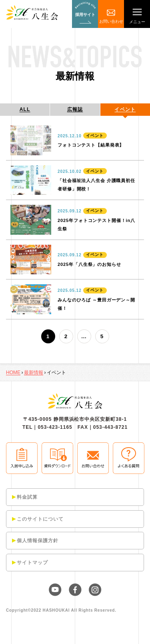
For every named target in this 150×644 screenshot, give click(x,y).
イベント (125, 109)
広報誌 (75, 109)
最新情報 (34, 373)
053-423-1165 (55, 427)
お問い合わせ (111, 21)
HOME (13, 373)
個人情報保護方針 (38, 541)
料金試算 (27, 497)
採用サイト (85, 15)
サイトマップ (32, 563)
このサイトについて (40, 519)
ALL (25, 109)
